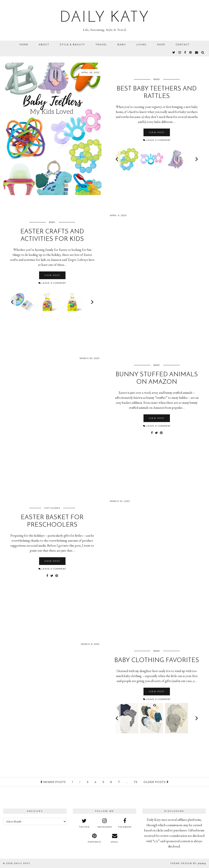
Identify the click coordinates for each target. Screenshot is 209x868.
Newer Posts (53, 782)
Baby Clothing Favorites (157, 661)
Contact (183, 45)
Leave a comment (157, 140)
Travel (101, 45)
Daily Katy (105, 18)
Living (142, 45)
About (44, 45)
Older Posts (156, 782)
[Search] (203, 52)
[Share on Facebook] (152, 433)
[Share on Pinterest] (161, 433)
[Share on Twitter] (156, 433)
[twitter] (174, 52)
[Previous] (117, 159)
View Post (157, 132)
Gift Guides (52, 508)
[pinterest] (191, 52)
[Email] (197, 52)
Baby (122, 45)
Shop (161, 45)
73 (136, 782)
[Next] (196, 159)
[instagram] (180, 52)
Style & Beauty (72, 45)
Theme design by (188, 863)
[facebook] (185, 52)
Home (24, 45)
